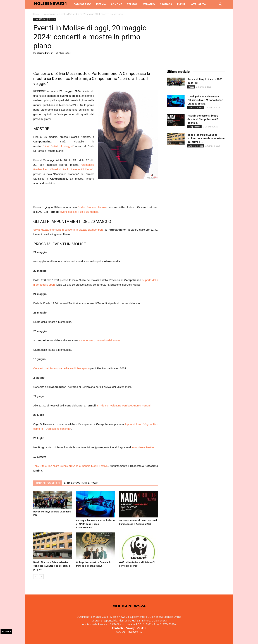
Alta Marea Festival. (144, 447)
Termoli (132, 4)
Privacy (130, 628)
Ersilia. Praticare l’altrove (93, 207)
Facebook (132, 632)
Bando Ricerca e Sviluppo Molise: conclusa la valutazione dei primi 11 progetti (52, 566)
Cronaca (166, 4)
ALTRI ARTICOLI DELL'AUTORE (81, 483)
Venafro (149, 4)
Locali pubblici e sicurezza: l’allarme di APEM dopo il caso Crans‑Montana (96, 524)
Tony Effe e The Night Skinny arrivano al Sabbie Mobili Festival (71, 466)
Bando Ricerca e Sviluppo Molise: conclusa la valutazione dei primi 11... (206, 138)
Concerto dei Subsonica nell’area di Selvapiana (61, 368)
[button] (220, 5)
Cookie (142, 628)
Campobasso (82, 4)
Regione (52, 19)
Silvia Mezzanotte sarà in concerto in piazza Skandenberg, (69, 230)
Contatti (117, 628)
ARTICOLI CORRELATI (48, 483)
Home (36, 14)
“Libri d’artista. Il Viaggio (58, 146)
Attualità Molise (196, 108)
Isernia (101, 4)
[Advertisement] (96, 196)
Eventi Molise (50, 14)
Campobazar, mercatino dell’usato (99, 340)
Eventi (182, 4)
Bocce (191, 87)
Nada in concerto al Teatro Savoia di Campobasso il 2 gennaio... (203, 119)
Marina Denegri (45, 53)
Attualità (199, 4)
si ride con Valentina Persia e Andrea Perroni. (124, 405)
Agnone (116, 4)
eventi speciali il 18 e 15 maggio (79, 212)
